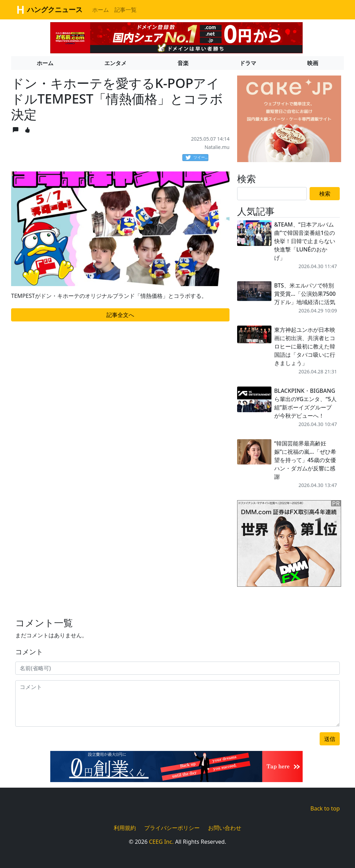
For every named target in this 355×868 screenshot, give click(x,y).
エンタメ (115, 63)
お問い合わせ (225, 828)
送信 (330, 739)
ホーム (101, 10)
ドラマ (248, 63)
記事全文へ (120, 315)
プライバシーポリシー (172, 828)
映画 (313, 63)
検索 (325, 194)
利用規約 (125, 828)
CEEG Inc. (161, 842)
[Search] (272, 194)
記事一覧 (125, 10)
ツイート (197, 158)
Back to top (325, 808)
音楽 (183, 63)
